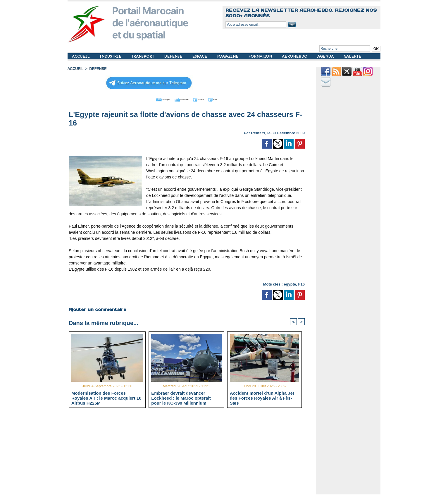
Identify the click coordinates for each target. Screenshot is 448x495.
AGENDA (326, 56)
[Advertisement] (191, 453)
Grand (204, 99)
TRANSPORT (143, 56)
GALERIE (352, 56)
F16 (301, 284)
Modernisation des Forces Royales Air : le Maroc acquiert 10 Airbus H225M (106, 398)
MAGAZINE (228, 56)
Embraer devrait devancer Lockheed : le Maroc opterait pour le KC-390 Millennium (181, 398)
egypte (290, 284)
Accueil (75, 69)
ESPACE (200, 56)
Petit (224, 99)
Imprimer (180, 99)
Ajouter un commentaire (97, 309)
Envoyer (153, 99)
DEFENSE (174, 56)
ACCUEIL (81, 56)
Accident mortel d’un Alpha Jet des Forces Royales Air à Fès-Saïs (262, 398)
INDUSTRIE (111, 56)
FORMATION (261, 56)
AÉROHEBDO (295, 56)
